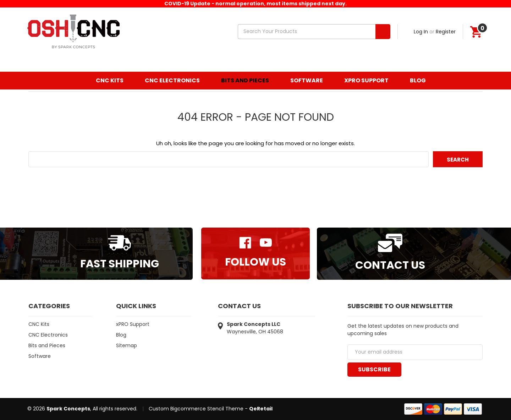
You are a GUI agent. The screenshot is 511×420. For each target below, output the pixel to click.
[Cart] (476, 32)
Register (446, 32)
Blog (418, 80)
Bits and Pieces (245, 80)
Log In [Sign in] (421, 32)
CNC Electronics (172, 80)
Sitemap (127, 345)
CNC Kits (110, 80)
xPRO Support (366, 80)
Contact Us (390, 265)
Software (307, 80)
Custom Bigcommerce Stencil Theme (196, 409)
